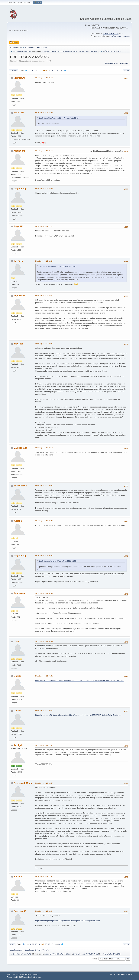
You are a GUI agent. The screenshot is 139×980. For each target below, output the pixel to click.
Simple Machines (25, 974)
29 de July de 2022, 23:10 (44, 151)
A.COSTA (89, 51)
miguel (47, 51)
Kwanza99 (19, 113)
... (31, 70)
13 (41, 70)
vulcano (18, 521)
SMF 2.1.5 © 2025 (13, 974)
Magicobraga (20, 189)
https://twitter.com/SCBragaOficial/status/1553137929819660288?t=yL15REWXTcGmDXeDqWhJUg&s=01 (78, 715)
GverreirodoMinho (23, 783)
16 (52, 70)
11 (36, 70)
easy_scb (18, 344)
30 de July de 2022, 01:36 (44, 521)
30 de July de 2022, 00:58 (44, 448)
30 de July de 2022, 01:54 (44, 555)
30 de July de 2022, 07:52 (44, 676)
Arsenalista (19, 151)
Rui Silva (18, 261)
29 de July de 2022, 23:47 (44, 344)
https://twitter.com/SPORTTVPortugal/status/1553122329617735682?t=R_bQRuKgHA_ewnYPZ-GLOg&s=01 (79, 680)
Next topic (124, 63)
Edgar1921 (19, 226)
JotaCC (97, 51)
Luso (16, 641)
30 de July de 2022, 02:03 (44, 593)
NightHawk (19, 78)
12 (39, 70)
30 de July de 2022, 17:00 (44, 911)
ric (42, 51)
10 (33, 70)
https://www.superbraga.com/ (120, 36)
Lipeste (17, 676)
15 (49, 70)
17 (54, 70)
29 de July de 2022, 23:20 (44, 189)
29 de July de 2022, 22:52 (44, 78)
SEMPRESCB (20, 486)
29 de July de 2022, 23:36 (44, 296)
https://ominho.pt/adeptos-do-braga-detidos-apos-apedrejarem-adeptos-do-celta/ (68, 921)
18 (57, 70)
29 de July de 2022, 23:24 (44, 261)
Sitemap (35, 974)
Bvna (75, 51)
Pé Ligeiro (69, 51)
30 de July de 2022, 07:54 (44, 711)
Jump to (95, 959)
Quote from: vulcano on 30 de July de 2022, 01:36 (58, 561)
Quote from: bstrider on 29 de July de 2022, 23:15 (57, 266)
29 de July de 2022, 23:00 (44, 112)
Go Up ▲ (129, 974)
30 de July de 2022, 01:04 (44, 486)
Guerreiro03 (20, 911)
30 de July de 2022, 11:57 (44, 745)
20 (62, 70)
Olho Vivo (81, 51)
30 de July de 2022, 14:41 (44, 876)
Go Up (12, 944)
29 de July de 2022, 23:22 (44, 226)
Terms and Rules (119, 974)
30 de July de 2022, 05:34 (44, 641)
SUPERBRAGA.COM (111, 33)
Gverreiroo (19, 593)
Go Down (13, 71)
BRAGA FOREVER (57, 51)
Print (127, 71)
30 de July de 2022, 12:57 (44, 783)
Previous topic (112, 63)
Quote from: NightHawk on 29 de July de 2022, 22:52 (59, 118)
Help (111, 974)
